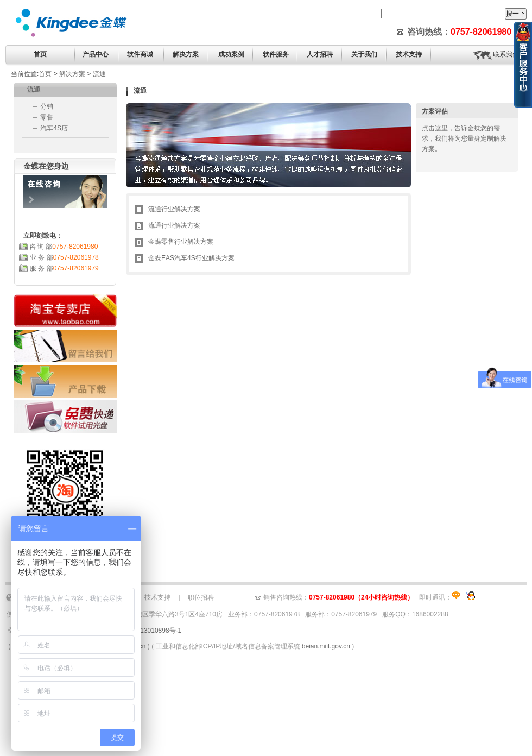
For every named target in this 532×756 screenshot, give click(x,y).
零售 (47, 117)
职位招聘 (201, 597)
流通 (99, 74)
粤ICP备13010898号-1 (149, 631)
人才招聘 (320, 54)
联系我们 (506, 54)
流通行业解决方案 (174, 209)
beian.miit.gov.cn (326, 646)
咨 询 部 (64, 247)
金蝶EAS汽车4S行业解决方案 (191, 258)
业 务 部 (64, 257)
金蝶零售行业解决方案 (181, 242)
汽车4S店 (54, 128)
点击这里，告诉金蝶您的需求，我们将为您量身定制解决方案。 (464, 138)
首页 (40, 54)
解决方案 (72, 74)
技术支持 (157, 597)
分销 (47, 106)
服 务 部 (64, 268)
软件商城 (140, 54)
